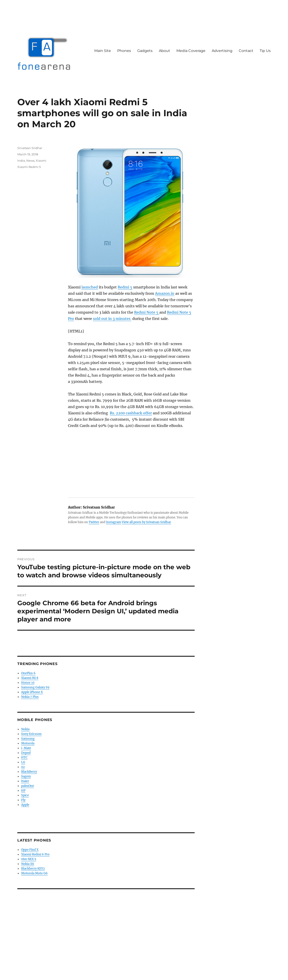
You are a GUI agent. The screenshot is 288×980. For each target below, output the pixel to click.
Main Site (103, 51)
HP (23, 791)
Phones (124, 51)
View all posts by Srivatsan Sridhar (146, 522)
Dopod (26, 753)
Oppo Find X (30, 850)
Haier (25, 781)
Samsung (28, 739)
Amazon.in (165, 293)
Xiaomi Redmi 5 (29, 167)
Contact (246, 51)
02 (23, 767)
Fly (23, 800)
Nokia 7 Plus (30, 697)
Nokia (25, 729)
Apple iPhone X (32, 692)
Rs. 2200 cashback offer (131, 413)
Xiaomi (41, 161)
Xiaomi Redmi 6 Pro (35, 854)
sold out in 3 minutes (112, 319)
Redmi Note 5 (147, 312)
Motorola (28, 743)
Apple (25, 805)
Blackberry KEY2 (33, 869)
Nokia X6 (28, 864)
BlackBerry (29, 772)
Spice (25, 795)
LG (23, 762)
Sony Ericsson (31, 734)
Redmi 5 (125, 287)
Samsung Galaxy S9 (35, 687)
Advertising (222, 51)
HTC (24, 758)
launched (90, 287)
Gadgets (145, 51)
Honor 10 (28, 683)
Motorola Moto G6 (34, 873)
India (21, 161)
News (30, 161)
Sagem (26, 776)
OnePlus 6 (28, 673)
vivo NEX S (29, 859)
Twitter (94, 522)
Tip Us (265, 51)
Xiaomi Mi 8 (30, 678)
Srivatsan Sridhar (30, 148)
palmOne (28, 786)
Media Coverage (191, 51)
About (164, 51)
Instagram (114, 522)
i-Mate (26, 748)
